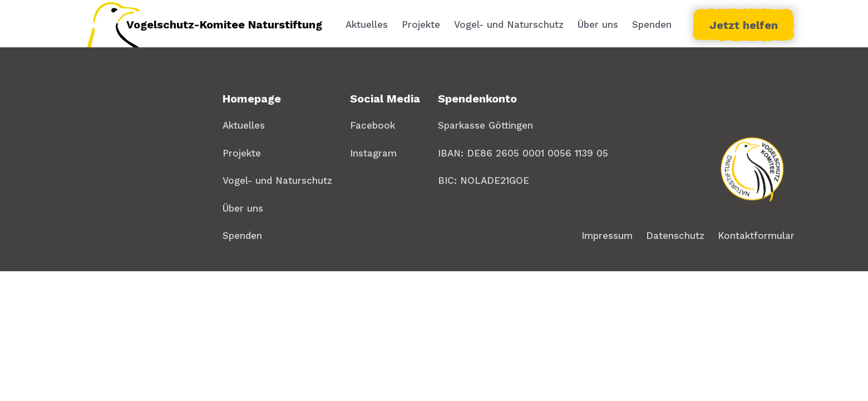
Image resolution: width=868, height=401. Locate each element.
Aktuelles (367, 25)
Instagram (373, 153)
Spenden (652, 25)
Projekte (421, 25)
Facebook (373, 125)
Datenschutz (675, 236)
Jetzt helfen (744, 25)
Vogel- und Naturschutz (509, 25)
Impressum (607, 236)
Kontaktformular (756, 236)
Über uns (598, 25)
